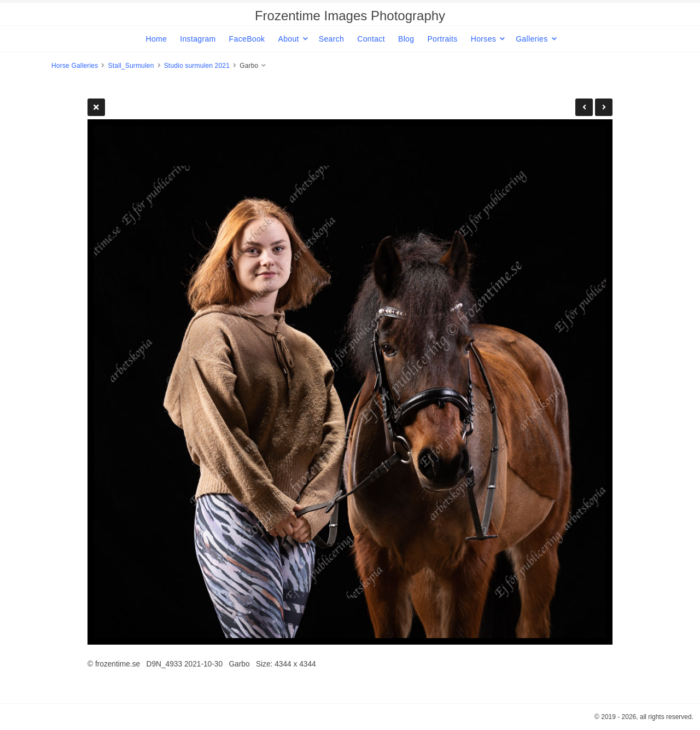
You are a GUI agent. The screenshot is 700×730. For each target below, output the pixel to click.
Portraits (442, 39)
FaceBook (247, 39)
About (288, 39)
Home (156, 39)
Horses (483, 39)
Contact (371, 39)
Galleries (532, 39)
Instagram (198, 39)
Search (331, 39)
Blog (406, 39)
